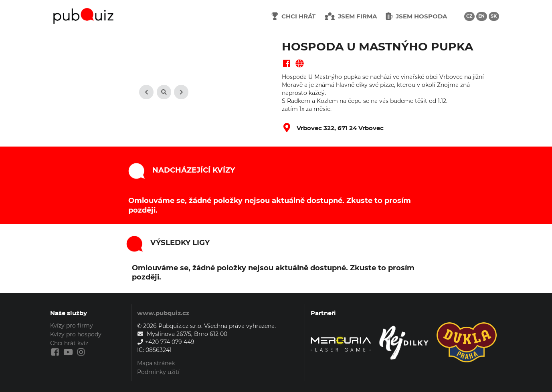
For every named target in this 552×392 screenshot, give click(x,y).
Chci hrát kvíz (69, 343)
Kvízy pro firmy (72, 326)
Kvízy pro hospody (76, 334)
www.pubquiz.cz (163, 313)
